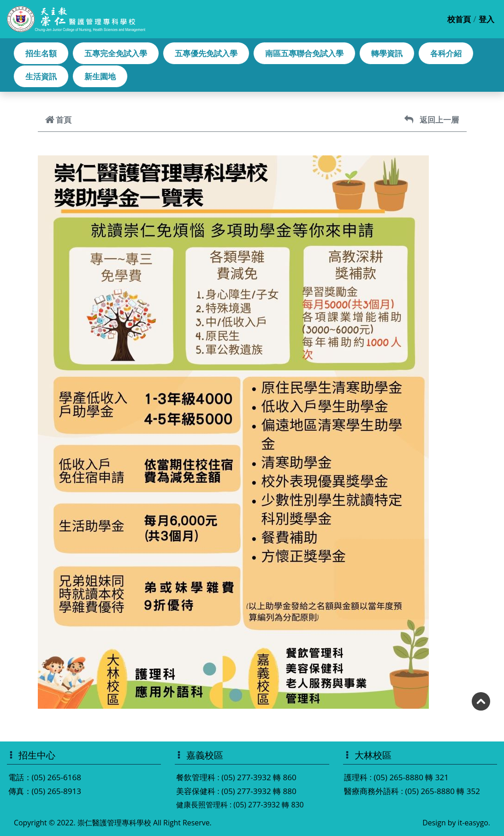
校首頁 (459, 19)
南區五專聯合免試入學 (304, 53)
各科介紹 (446, 53)
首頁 (58, 120)
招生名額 (41, 53)
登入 (486, 19)
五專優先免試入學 (206, 53)
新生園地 (100, 76)
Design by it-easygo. (456, 823)
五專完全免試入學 (116, 53)
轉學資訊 (387, 53)
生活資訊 (41, 76)
